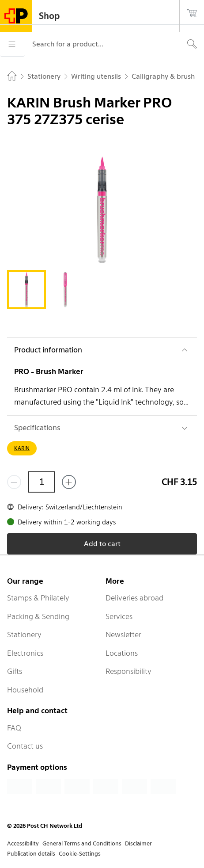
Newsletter (123, 635)
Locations (122, 653)
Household (25, 690)
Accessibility (23, 843)
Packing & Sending (38, 616)
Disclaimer (138, 843)
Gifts (15, 671)
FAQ (14, 728)
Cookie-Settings (80, 854)
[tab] (26, 290)
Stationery (24, 635)
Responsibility (128, 671)
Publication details (31, 854)
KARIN (22, 448)
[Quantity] (42, 482)
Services (119, 616)
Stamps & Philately (38, 598)
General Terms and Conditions (82, 843)
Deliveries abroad (134, 598)
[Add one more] (69, 482)
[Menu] (12, 44)
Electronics (25, 653)
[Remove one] (14, 482)
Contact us (25, 746)
